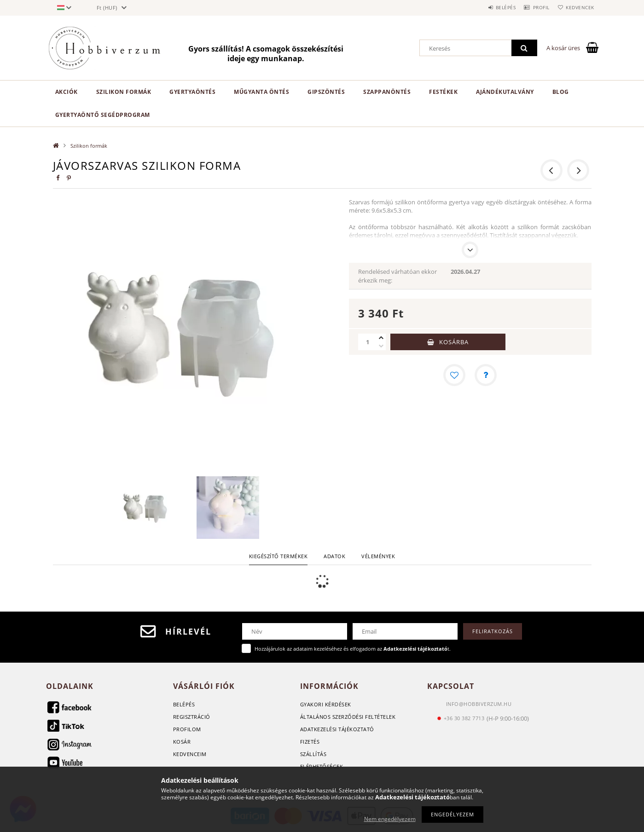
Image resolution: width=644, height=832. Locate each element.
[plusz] (381, 338)
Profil (533, 7)
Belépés (492, 7)
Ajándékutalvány (505, 92)
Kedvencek (577, 7)
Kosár (182, 742)
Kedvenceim (190, 754)
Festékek (443, 92)
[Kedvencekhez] (454, 375)
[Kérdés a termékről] (486, 375)
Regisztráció (192, 717)
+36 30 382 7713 (464, 718)
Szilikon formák (124, 92)
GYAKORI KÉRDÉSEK (326, 704)
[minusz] (381, 346)
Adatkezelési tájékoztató (337, 729)
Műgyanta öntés (261, 92)
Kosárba (454, 342)
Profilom (187, 729)
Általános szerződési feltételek (348, 717)
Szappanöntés (387, 92)
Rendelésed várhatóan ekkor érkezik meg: (397, 276)
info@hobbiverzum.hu (479, 704)
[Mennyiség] (367, 342)
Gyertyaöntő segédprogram (103, 115)
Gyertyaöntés (192, 92)
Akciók (67, 92)
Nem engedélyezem (390, 819)
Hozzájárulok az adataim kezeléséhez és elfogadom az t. (353, 649)
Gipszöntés (326, 92)
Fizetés (310, 742)
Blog (561, 92)
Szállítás (313, 754)
